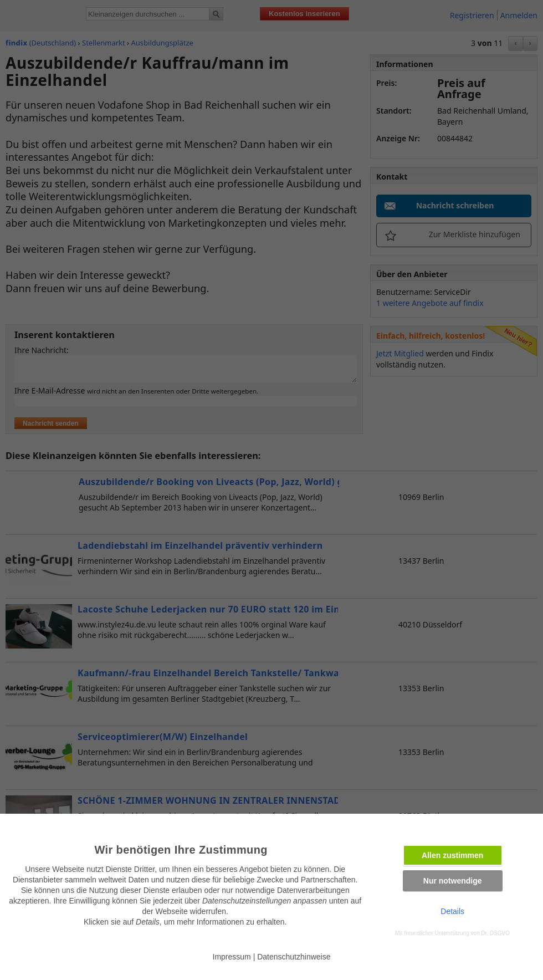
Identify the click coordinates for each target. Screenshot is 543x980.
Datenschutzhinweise (294, 957)
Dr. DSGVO (495, 933)
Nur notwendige (453, 881)
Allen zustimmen (452, 855)
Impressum (232, 957)
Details (452, 911)
